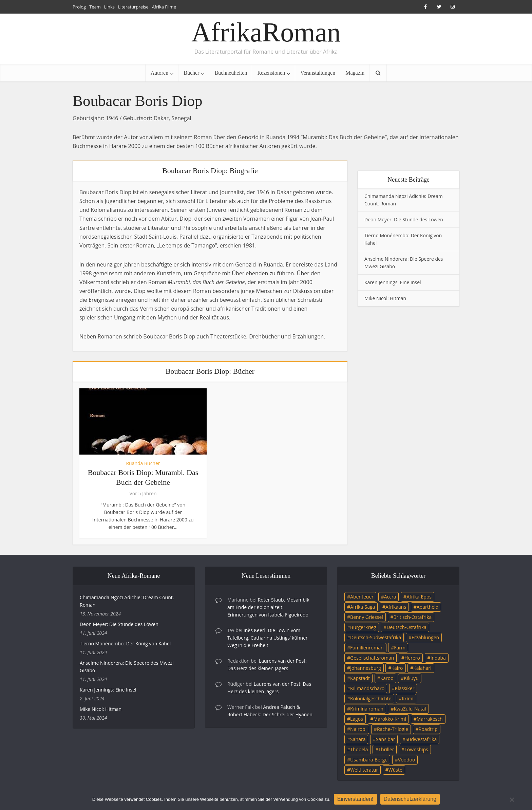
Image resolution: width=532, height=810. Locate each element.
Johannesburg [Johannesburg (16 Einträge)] (366, 668)
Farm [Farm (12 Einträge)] (400, 648)
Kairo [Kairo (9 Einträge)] (397, 668)
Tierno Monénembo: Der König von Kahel (125, 643)
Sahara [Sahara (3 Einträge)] (358, 739)
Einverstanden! (355, 799)
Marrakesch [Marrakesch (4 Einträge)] (430, 719)
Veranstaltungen (318, 73)
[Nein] (512, 799)
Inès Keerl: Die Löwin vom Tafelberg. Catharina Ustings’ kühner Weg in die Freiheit (268, 638)
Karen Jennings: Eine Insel (393, 282)
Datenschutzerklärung (410, 799)
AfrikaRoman (266, 32)
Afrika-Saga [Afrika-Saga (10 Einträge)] (363, 607)
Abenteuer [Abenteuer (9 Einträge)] (362, 597)
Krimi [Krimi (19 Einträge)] (407, 698)
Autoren (159, 73)
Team (95, 7)
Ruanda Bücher (143, 463)
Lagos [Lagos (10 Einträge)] (357, 719)
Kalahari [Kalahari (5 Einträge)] (422, 668)
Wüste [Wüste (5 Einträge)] (395, 770)
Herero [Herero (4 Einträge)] (412, 658)
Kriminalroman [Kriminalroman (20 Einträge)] (367, 709)
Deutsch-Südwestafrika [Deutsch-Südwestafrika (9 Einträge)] (376, 637)
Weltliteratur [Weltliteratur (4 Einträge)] (364, 770)
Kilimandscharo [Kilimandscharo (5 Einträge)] (367, 688)
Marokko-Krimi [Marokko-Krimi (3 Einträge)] (390, 719)
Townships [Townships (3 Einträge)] (416, 749)
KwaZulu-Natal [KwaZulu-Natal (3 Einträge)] (410, 709)
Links (109, 7)
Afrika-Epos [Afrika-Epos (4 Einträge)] (419, 597)
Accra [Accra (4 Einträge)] (390, 597)
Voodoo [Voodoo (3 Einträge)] (407, 760)
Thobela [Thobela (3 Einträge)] (359, 749)
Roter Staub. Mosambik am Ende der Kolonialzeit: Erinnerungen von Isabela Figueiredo (268, 607)
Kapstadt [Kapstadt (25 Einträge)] (360, 678)
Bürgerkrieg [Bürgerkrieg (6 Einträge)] (363, 627)
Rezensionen (271, 73)
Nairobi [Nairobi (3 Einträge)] (358, 729)
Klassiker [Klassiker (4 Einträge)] (405, 688)
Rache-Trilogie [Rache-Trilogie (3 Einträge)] (393, 729)
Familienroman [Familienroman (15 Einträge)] (367, 648)
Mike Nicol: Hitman (385, 298)
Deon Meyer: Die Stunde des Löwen (404, 219)
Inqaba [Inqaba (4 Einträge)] (438, 658)
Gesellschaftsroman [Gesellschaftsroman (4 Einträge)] (372, 658)
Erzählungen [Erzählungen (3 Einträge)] (425, 637)
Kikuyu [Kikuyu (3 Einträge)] (411, 678)
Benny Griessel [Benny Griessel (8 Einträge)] (367, 617)
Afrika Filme (164, 7)
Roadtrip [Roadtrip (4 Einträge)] (428, 729)
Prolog (79, 7)
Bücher (191, 73)
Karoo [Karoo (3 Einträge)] (387, 678)
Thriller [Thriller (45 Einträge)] (386, 749)
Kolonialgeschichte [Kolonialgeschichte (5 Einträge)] (371, 698)
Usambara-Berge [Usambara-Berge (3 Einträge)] (369, 760)
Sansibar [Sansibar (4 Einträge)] (385, 739)
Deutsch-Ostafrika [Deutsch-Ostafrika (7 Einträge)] (406, 627)
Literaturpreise (133, 7)
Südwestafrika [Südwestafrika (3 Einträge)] (421, 739)
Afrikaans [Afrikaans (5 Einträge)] (396, 607)
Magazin (355, 73)
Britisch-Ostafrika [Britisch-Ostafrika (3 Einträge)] (413, 617)
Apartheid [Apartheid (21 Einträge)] (427, 607)
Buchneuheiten (231, 73)
